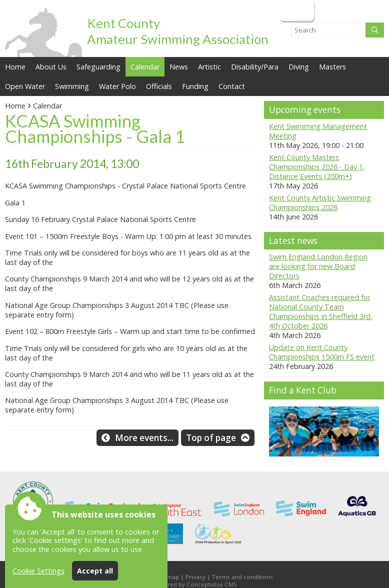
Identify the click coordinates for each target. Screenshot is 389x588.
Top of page (211, 438)
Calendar (145, 67)
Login (296, 10)
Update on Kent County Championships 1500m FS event (322, 352)
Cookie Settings (38, 571)
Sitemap (167, 577)
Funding (195, 86)
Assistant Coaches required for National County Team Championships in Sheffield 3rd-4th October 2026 (321, 311)
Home (15, 67)
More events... (144, 438)
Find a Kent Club (303, 390)
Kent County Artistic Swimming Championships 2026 (320, 202)
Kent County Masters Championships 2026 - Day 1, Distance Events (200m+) (317, 167)
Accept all (95, 571)
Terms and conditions (242, 577)
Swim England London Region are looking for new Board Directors (318, 266)
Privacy (195, 577)
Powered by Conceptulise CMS (194, 584)
